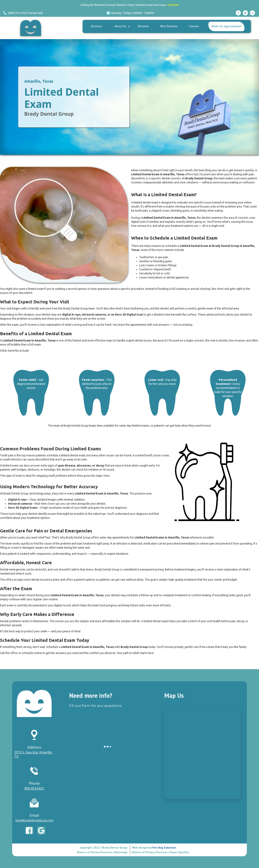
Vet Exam (173, 5)
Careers (194, 26)
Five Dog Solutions (163, 847)
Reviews (143, 26)
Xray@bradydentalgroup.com (34, 820)
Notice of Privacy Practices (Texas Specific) (161, 852)
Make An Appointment (226, 26)
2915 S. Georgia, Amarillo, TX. (33, 754)
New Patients (169, 26)
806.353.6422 (34, 788)
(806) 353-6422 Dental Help (26, 13)
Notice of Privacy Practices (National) (102, 852)
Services (96, 26)
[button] (121, 27)
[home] (32, 28)
